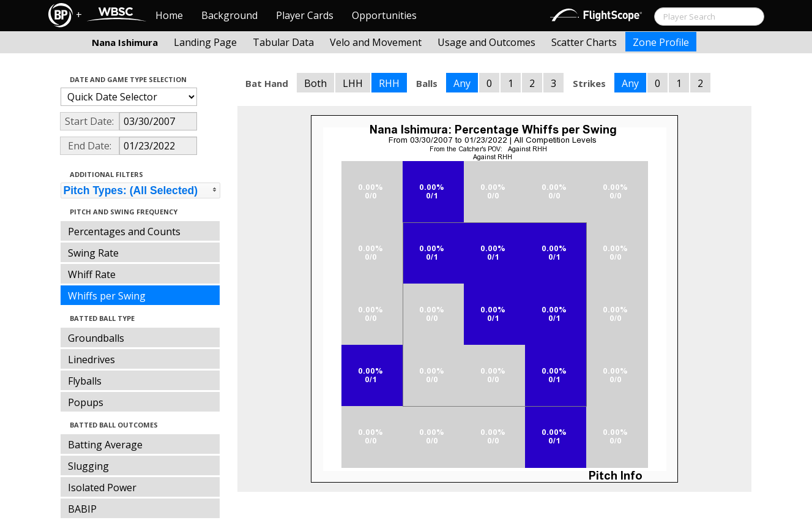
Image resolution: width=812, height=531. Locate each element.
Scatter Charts (584, 42)
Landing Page (205, 42)
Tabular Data (283, 42)
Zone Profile (661, 42)
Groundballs (96, 338)
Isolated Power (102, 488)
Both (315, 83)
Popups (86, 402)
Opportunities (384, 15)
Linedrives (91, 360)
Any (462, 83)
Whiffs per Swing (107, 296)
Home (169, 15)
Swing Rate (93, 253)
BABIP (82, 509)
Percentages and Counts (124, 232)
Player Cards (305, 15)
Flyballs (85, 381)
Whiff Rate (92, 274)
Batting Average (105, 445)
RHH (389, 83)
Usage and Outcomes (486, 42)
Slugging (88, 466)
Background (229, 15)
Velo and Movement (376, 42)
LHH (353, 83)
